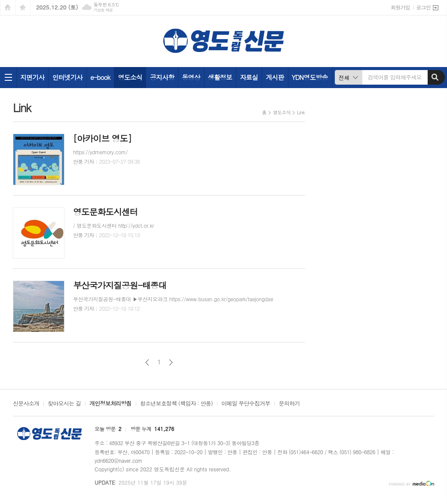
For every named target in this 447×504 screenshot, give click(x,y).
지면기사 (32, 77)
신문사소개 (26, 404)
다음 (171, 362)
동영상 (191, 77)
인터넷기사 (67, 77)
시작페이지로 (8, 8)
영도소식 (130, 77)
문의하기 (289, 404)
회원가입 (400, 7)
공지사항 (162, 77)
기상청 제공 (103, 10)
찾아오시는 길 (64, 404)
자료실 (249, 77)
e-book (100, 77)
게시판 (275, 77)
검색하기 (435, 77)
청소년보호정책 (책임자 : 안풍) (176, 404)
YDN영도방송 (310, 77)
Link (301, 112)
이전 (147, 362)
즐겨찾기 (23, 8)
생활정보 (220, 77)
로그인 (423, 7)
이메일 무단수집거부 (246, 404)
